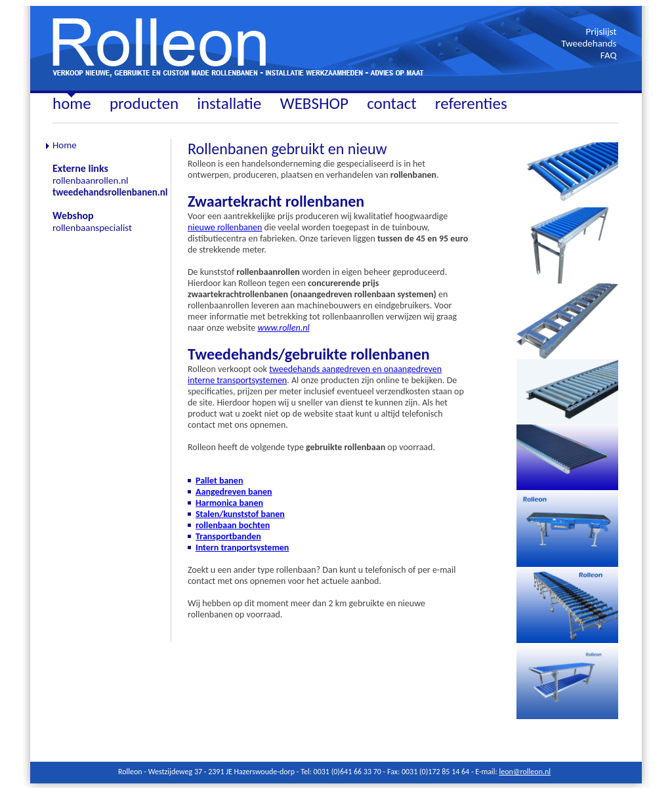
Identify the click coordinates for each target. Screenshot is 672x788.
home (72, 103)
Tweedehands (589, 43)
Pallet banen (219, 481)
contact (391, 103)
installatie (229, 103)
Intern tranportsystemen (242, 548)
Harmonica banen (229, 503)
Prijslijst (601, 31)
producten (144, 103)
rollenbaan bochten (233, 525)
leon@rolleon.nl (525, 772)
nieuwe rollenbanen (225, 227)
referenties (471, 103)
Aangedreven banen (234, 492)
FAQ (609, 55)
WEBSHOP (314, 103)
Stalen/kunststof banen (240, 514)
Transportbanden (228, 536)
